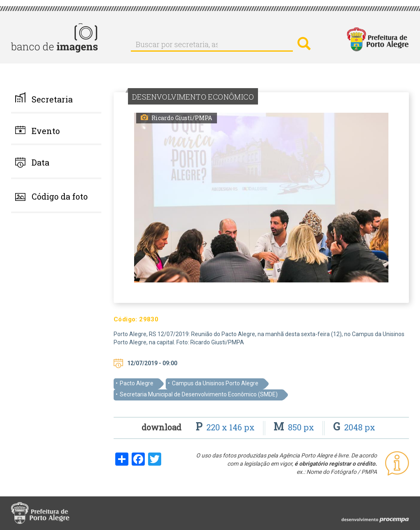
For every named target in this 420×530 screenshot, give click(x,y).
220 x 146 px (226, 427)
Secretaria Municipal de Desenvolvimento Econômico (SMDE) (199, 394)
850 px (295, 427)
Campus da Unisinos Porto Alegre (215, 383)
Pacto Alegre (137, 383)
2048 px (354, 427)
